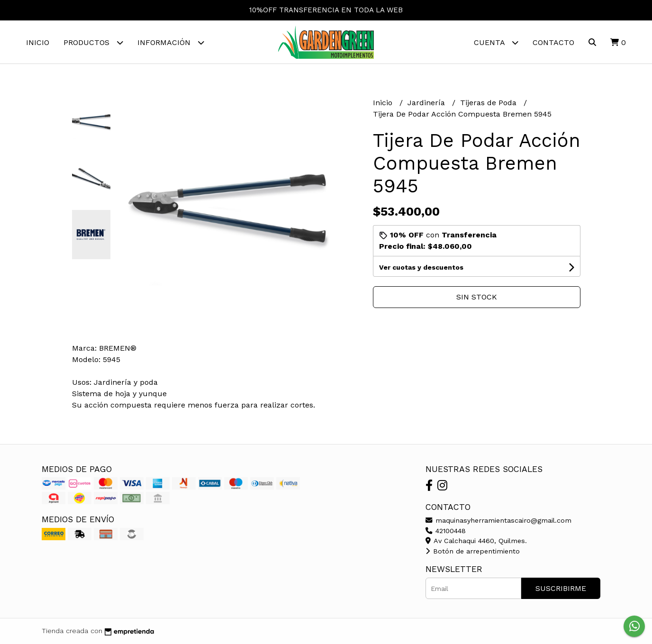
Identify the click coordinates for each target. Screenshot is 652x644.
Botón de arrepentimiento (473, 551)
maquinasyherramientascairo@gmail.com (498, 520)
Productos (93, 42)
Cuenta (496, 42)
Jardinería (427, 103)
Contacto (553, 42)
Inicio (38, 42)
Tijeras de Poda (489, 103)
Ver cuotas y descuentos (421, 267)
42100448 (446, 531)
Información (171, 42)
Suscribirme (561, 588)
